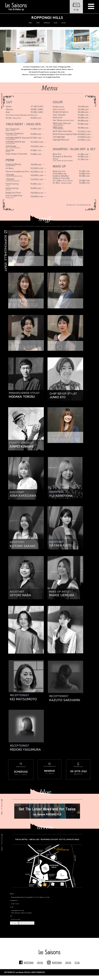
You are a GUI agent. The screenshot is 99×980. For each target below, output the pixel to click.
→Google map (14, 923)
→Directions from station (27, 923)
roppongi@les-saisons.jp (17, 910)
